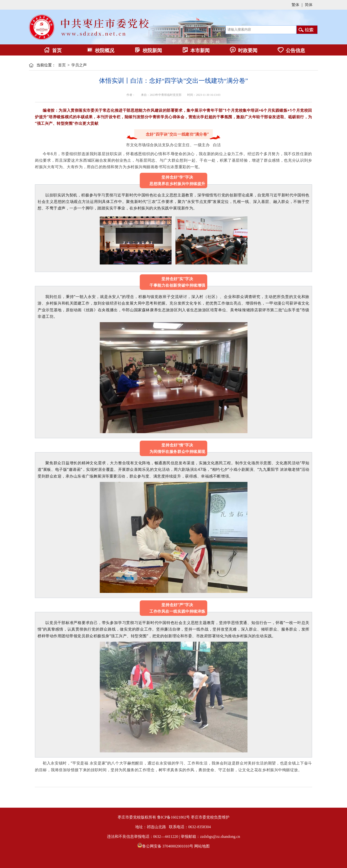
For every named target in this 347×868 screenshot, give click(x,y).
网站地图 (202, 846)
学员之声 (79, 65)
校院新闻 (148, 50)
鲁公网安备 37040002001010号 (168, 846)
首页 (53, 50)
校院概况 (100, 50)
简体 (309, 5)
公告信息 (291, 50)
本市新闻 (196, 50)
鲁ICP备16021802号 (174, 817)
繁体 (295, 5)
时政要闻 (244, 50)
